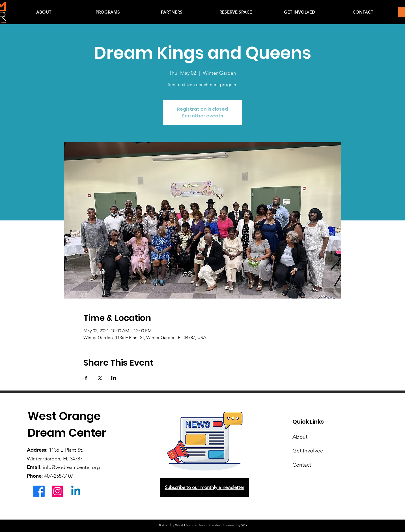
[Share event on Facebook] (86, 378)
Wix (244, 525)
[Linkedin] (76, 491)
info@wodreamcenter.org (71, 467)
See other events (202, 116)
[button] (108, 12)
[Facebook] (39, 491)
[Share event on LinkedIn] (114, 378)
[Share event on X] (100, 378)
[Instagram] (57, 491)
